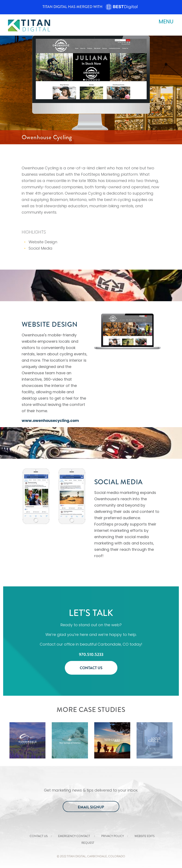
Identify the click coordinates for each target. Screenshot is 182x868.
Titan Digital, (77, 856)
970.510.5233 (91, 654)
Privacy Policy (113, 836)
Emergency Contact (74, 836)
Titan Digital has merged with (91, 7)
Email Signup (91, 807)
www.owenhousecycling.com (50, 421)
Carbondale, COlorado (106, 856)
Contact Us (91, 668)
